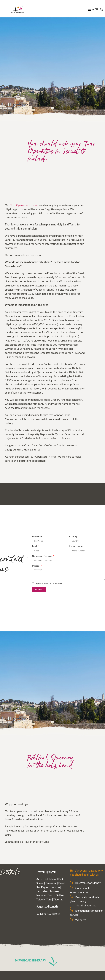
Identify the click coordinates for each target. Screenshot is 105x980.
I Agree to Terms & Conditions (48, 584)
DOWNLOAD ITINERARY (31, 960)
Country (73, 536)
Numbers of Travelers (42, 556)
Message (36, 566)
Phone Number (77, 546)
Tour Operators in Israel (24, 205)
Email (35, 546)
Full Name (37, 536)
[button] (89, 10)
